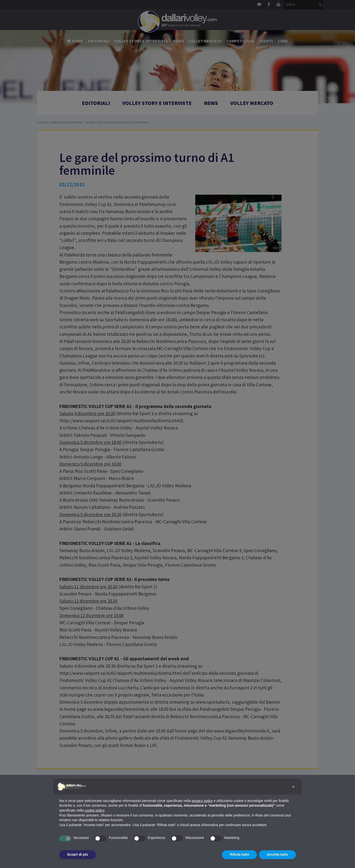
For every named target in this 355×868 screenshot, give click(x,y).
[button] (293, 787)
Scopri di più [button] (78, 854)
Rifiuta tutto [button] (240, 854)
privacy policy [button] (202, 801)
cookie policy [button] (95, 810)
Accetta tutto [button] (277, 854)
